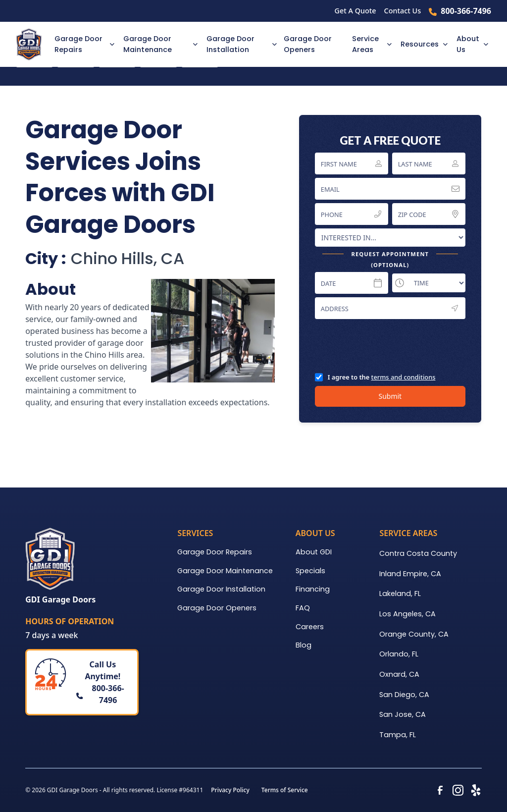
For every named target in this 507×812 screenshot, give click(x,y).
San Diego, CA (404, 695)
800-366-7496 (466, 11)
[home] (32, 45)
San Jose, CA (403, 714)
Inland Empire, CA (410, 574)
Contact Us (403, 11)
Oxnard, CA (399, 674)
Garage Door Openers (308, 44)
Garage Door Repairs (215, 552)
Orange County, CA (414, 634)
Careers (310, 627)
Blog (304, 645)
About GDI (314, 552)
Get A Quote (355, 11)
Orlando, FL (399, 654)
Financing (313, 589)
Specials (310, 571)
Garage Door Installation (221, 589)
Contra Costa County (418, 553)
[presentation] (390, 345)
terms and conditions (404, 377)
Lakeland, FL (400, 594)
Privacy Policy (230, 790)
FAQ (303, 608)
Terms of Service (285, 790)
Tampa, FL (398, 735)
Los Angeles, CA (407, 614)
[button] (83, 44)
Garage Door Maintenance (225, 571)
